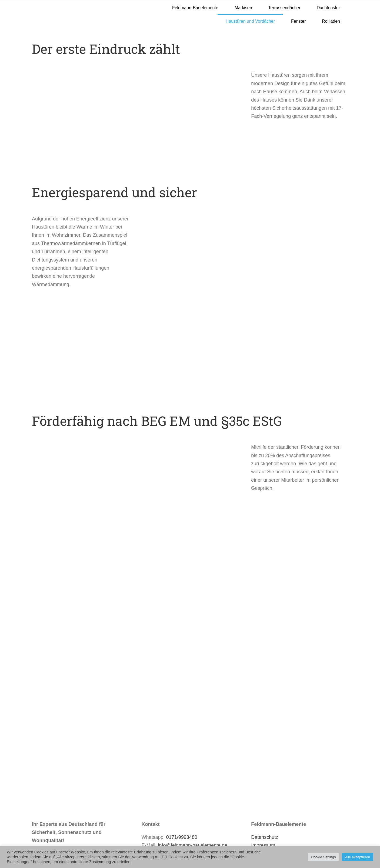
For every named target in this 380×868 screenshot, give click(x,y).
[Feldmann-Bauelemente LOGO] (67, 3)
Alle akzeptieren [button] (358, 857)
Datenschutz (265, 837)
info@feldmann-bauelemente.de (193, 845)
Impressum (263, 845)
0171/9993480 (182, 837)
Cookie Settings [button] (323, 857)
